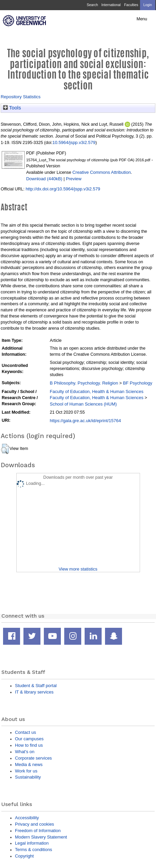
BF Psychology (138, 383)
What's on (25, 752)
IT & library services (34, 692)
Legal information (32, 843)
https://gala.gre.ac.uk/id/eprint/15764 (85, 421)
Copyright (24, 856)
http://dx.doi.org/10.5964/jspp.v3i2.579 (63, 189)
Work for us (26, 771)
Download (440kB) (44, 179)
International (111, 5)
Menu (142, 19)
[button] (5, 449)
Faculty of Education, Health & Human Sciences (97, 391)
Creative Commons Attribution (102, 172)
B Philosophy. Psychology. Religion (84, 383)
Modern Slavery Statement (41, 837)
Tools (12, 108)
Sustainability (28, 777)
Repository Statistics (21, 97)
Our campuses (29, 739)
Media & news (29, 764)
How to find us (29, 745)
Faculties (131, 5)
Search (92, 5)
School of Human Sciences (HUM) (83, 404)
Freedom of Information (38, 831)
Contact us (25, 732)
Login (148, 5)
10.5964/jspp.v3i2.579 (74, 142)
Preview (74, 179)
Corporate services (33, 758)
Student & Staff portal (36, 686)
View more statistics (78, 569)
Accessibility (27, 818)
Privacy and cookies (34, 824)
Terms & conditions (33, 850)
